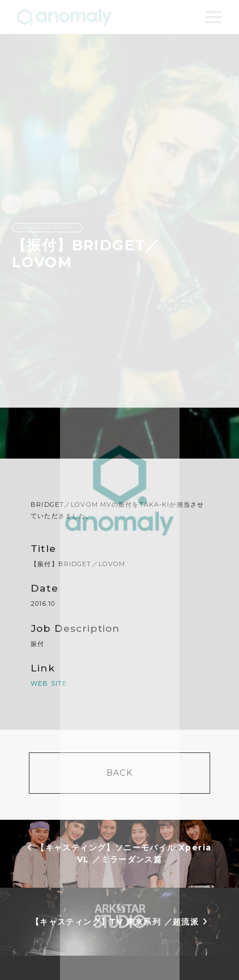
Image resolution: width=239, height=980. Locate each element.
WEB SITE (49, 683)
